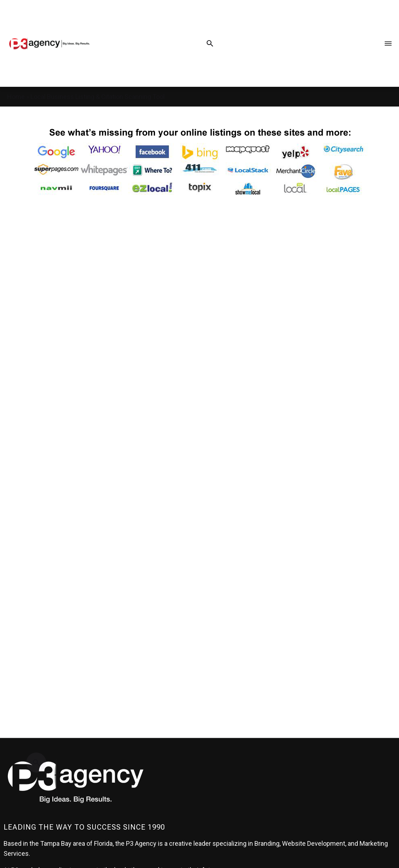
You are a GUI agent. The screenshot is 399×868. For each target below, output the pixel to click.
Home (16, 97)
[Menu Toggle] (388, 43)
